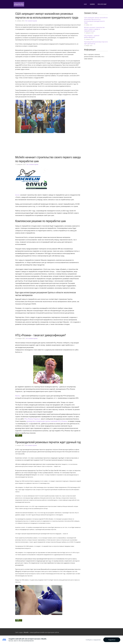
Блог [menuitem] (84, 4)
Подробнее (112, 640)
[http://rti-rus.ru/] (32, 418)
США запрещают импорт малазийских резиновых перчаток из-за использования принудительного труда (96, 19)
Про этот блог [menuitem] (101, 4)
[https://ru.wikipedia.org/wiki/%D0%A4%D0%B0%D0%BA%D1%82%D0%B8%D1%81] (18, 395)
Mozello (26, 631)
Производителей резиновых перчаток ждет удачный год (48, 441)
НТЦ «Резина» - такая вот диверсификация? (41, 334)
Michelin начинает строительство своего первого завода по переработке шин (94, 28)
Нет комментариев (31, 20)
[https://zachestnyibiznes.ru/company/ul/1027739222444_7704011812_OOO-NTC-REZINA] (44, 420)
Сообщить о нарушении (93, 640)
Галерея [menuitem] (91, 4)
